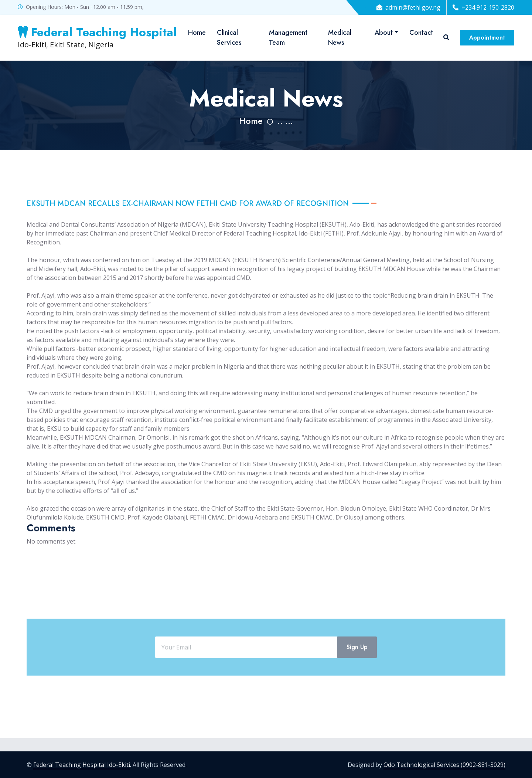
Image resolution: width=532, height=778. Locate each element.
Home (197, 33)
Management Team (288, 38)
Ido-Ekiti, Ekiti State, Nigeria (97, 37)
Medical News (340, 38)
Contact (421, 33)
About (384, 33)
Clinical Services (229, 38)
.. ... (285, 121)
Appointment (487, 38)
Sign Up (357, 669)
